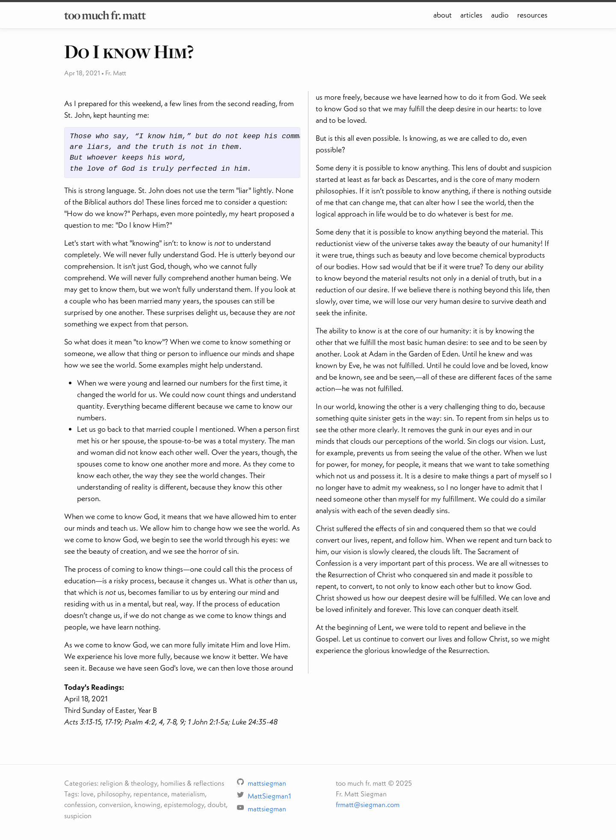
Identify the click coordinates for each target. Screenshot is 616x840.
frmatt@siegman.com (368, 804)
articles (471, 15)
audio (500, 15)
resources (532, 15)
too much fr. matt (105, 15)
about (443, 15)
